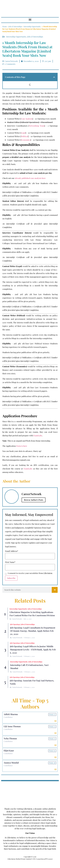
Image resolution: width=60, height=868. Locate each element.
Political (25, 136)
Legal (23, 133)
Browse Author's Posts (34, 500)
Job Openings (15, 624)
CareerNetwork (17, 619)
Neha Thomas (10, 738)
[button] (30, 19)
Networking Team (37, 126)
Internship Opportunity (32, 26)
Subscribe (11, 578)
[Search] (55, 590)
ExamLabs (38, 435)
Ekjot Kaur (9, 751)
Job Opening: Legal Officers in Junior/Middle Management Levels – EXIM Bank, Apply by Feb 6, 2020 (33, 650)
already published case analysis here (30, 178)
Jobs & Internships (15, 26)
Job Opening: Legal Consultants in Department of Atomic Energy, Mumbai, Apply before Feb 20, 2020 (33, 631)
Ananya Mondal (11, 763)
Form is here (22, 446)
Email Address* (12, 551)
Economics (26, 140)
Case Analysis (27, 119)
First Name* (10, 562)
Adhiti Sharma (11, 714)
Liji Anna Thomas (12, 726)
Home (5, 26)
